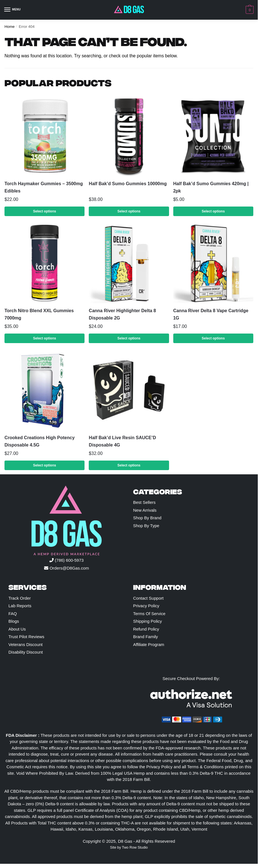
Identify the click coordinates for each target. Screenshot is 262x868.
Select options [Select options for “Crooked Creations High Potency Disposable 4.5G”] (45, 465)
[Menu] (13, 10)
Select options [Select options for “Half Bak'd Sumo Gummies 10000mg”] (129, 211)
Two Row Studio (135, 847)
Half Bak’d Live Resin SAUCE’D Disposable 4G (122, 441)
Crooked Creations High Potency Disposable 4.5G (40, 441)
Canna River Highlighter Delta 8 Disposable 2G (122, 314)
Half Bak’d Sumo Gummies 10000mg (128, 184)
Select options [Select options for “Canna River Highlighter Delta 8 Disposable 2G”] (129, 338)
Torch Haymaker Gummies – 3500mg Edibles (44, 187)
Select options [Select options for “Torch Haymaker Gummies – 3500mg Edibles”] (45, 211)
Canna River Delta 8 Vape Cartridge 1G (211, 314)
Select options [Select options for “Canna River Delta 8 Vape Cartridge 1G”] (213, 338)
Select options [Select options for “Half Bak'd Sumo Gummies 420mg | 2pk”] (213, 211)
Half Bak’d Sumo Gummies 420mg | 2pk (211, 187)
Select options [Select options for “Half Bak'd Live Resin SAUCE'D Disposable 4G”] (129, 465)
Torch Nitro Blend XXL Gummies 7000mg (39, 314)
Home (10, 27)
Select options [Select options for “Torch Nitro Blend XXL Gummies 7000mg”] (45, 338)
